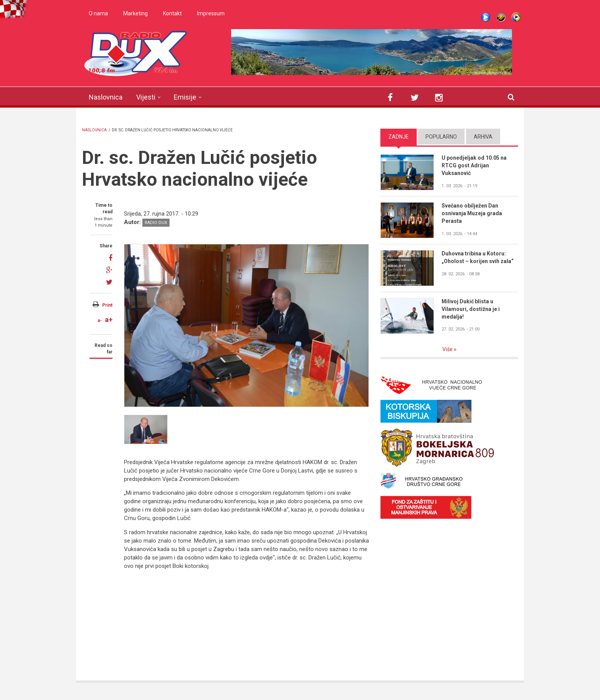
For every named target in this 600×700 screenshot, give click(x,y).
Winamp (501, 17)
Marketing (135, 13)
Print (107, 305)
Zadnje (399, 137)
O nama (98, 13)
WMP (516, 17)
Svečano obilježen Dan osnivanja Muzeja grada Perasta (472, 213)
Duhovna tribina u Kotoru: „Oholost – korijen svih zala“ (478, 257)
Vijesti (146, 97)
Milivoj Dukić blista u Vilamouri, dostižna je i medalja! (471, 309)
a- (100, 321)
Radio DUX (156, 223)
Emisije (185, 97)
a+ (109, 320)
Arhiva (483, 137)
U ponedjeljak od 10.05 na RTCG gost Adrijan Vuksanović (474, 165)
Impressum (211, 13)
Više (448, 349)
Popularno (441, 137)
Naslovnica (106, 97)
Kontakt (172, 13)
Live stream (486, 17)
